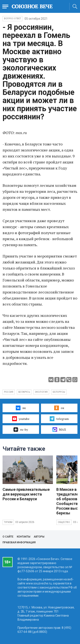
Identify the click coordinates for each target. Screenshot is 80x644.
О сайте (8, 537)
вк (21, 408)
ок (59, 408)
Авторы (39, 537)
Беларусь (24, 392)
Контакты (24, 537)
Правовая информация (19, 542)
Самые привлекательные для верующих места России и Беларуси (26, 494)
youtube (21, 419)
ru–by (21, 430)
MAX (59, 430)
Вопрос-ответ (12, 19)
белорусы (59, 392)
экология (41, 392)
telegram (59, 419)
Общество (64, 522)
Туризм (8, 522)
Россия (9, 392)
